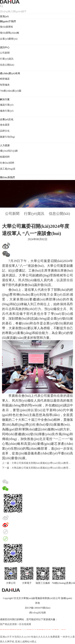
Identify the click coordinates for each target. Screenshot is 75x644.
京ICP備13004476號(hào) (38, 608)
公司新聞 (12, 214)
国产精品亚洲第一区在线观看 (16, 624)
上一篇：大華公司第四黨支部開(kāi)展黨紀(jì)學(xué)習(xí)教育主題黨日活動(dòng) (37, 463)
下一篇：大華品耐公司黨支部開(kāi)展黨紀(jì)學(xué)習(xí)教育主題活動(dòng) (37, 468)
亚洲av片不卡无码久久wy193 (15, 637)
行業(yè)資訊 (34, 214)
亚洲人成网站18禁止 (26, 642)
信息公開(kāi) (59, 214)
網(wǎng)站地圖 (38, 613)
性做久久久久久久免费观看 (45, 637)
